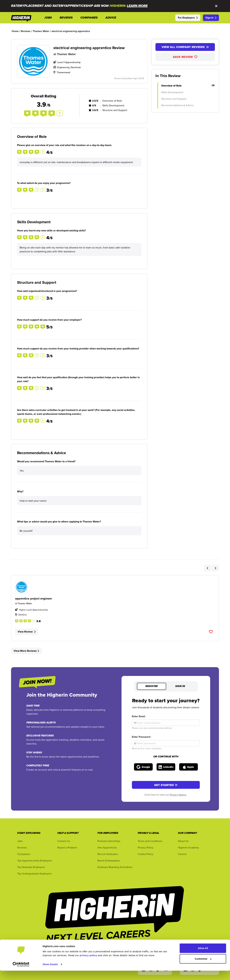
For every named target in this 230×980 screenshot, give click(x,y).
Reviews (22, 847)
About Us (183, 841)
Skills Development (172, 92)
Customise (203, 968)
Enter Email (139, 716)
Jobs (20, 841)
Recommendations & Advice (177, 105)
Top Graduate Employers (31, 867)
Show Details (50, 974)
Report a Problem (67, 847)
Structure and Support (174, 99)
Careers (182, 854)
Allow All (203, 957)
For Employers (188, 18)
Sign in (180, 686)
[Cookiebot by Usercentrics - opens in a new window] (21, 974)
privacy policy (88, 965)
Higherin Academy (188, 847)
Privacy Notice (178, 795)
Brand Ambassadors (109, 860)
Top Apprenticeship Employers (35, 860)
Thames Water (66, 54)
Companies (24, 854)
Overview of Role (188, 86)
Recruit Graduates (108, 854)
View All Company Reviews (185, 47)
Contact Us (64, 841)
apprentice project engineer (34, 599)
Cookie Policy (146, 854)
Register (152, 686)
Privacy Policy (146, 847)
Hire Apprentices (107, 847)
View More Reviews (26, 651)
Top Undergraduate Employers (34, 873)
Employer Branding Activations (115, 867)
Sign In (211, 18)
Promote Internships (109, 841)
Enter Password (142, 737)
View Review (27, 632)
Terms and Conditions (150, 841)
